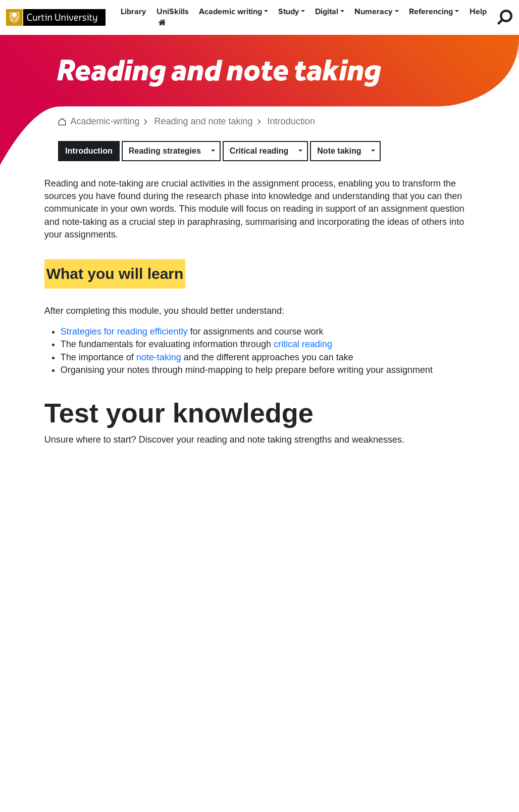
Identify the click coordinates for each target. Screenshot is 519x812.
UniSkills (173, 16)
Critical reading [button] (259, 151)
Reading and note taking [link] (203, 121)
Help (478, 12)
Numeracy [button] (373, 12)
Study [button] (289, 12)
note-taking (159, 357)
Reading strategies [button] (165, 151)
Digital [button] (327, 12)
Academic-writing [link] (105, 121)
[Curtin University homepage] (56, 17)
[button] (62, 121)
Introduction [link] (291, 121)
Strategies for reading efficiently (124, 331)
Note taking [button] (339, 151)
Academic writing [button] (230, 12)
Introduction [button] (89, 151)
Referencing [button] (431, 12)
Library (133, 12)
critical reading (303, 344)
